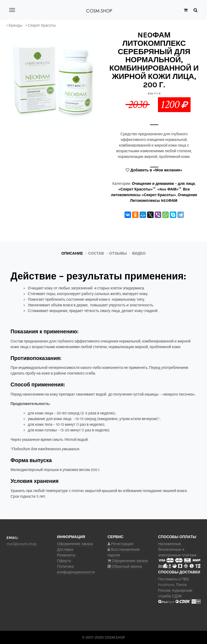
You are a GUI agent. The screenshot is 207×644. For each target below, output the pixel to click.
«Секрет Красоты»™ (137, 189)
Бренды (15, 25)
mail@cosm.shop (22, 544)
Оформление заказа (75, 544)
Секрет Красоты (42, 25)
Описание (72, 253)
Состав (96, 253)
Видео (139, 253)
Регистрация (120, 544)
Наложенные (170, 544)
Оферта (64, 561)
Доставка (65, 550)
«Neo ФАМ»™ (169, 189)
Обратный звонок (125, 567)
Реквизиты (66, 555)
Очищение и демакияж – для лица (163, 184)
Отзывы (118, 253)
